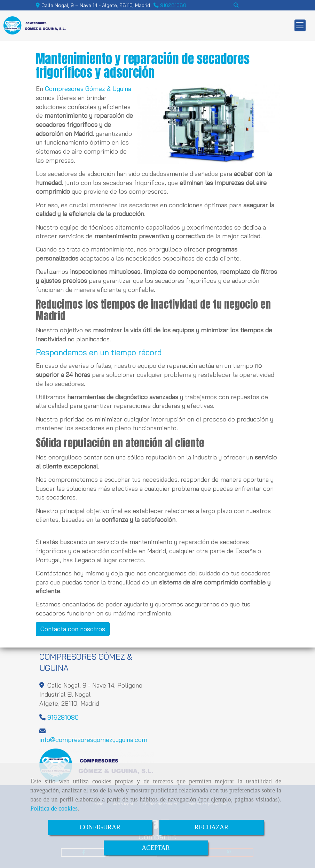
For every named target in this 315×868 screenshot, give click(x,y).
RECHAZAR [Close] (211, 827)
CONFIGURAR (100, 827)
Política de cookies (54, 808)
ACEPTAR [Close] (156, 848)
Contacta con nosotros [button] (73, 629)
